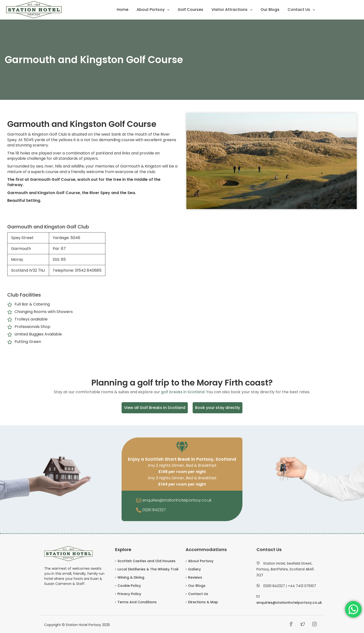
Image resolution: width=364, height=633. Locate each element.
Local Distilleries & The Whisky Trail (148, 569)
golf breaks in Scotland (183, 392)
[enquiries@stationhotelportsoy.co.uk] (139, 501)
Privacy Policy (129, 594)
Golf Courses (190, 10)
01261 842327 (154, 510)
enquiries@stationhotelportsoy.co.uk (177, 500)
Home (123, 10)
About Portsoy (151, 10)
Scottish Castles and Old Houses (146, 561)
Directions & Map (203, 602)
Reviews (195, 577)
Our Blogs (270, 10)
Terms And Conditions (137, 602)
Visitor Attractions (229, 10)
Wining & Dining (131, 577)
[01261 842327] (139, 510)
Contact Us (299, 10)
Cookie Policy (129, 586)
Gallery (194, 569)
